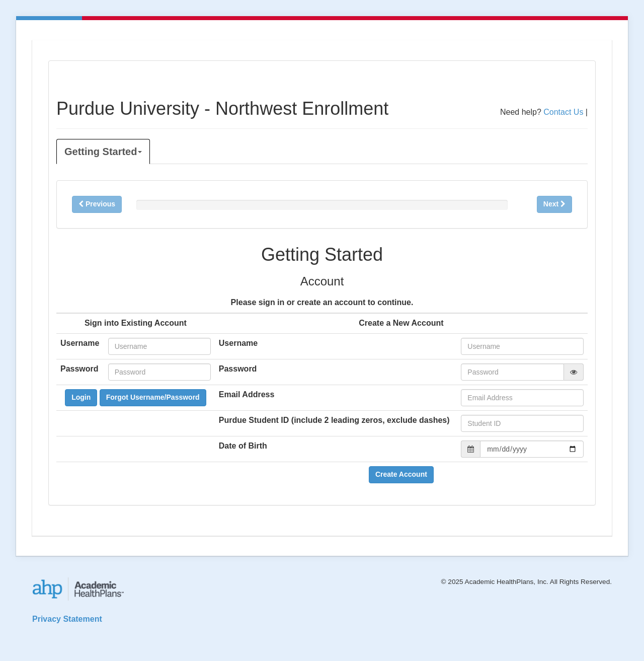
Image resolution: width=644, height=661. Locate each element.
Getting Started (103, 152)
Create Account (401, 474)
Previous (97, 204)
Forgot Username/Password (153, 397)
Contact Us (563, 112)
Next (554, 204)
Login (81, 397)
